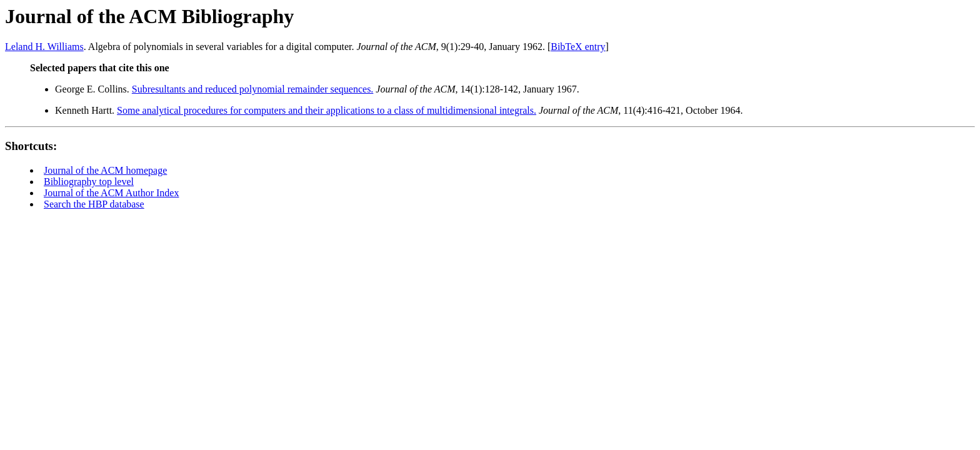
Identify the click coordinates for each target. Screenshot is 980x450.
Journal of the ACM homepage (105, 170)
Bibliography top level (89, 182)
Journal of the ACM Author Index (111, 193)
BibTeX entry (578, 47)
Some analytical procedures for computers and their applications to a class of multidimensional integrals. (327, 110)
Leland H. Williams (44, 47)
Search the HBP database (94, 204)
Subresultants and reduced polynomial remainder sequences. (253, 89)
